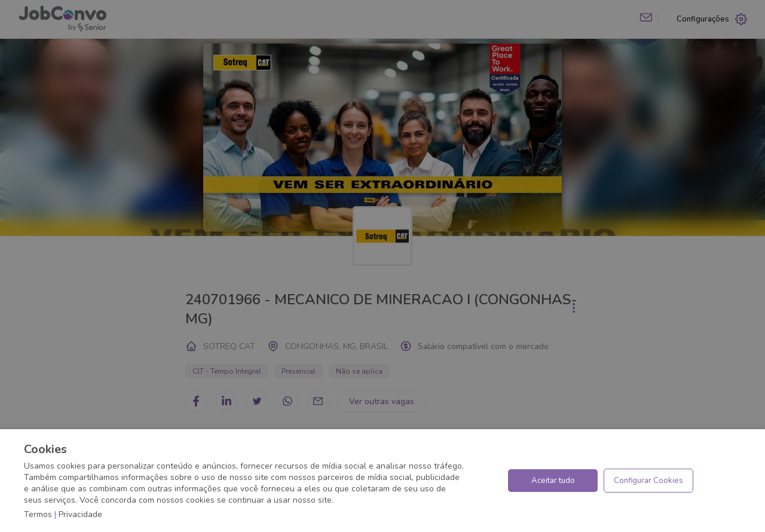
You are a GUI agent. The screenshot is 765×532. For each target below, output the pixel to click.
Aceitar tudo (553, 481)
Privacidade (80, 514)
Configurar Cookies (648, 481)
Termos (38, 514)
